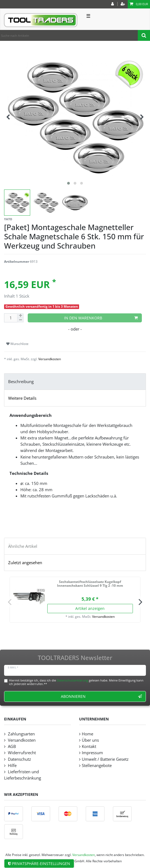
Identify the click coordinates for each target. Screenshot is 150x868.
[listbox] (29, 596)
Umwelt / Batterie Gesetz (105, 759)
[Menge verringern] (20, 320)
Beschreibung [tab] (21, 382)
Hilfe (12, 765)
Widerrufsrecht (21, 753)
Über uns (90, 740)
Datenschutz (19, 759)
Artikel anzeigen (90, 608)
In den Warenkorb (101, 318)
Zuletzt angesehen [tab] (25, 563)
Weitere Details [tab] (22, 398)
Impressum (92, 753)
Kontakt (89, 746)
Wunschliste (17, 344)
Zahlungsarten (21, 734)
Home (87, 734)
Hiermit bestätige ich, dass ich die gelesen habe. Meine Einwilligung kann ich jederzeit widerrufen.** (76, 682)
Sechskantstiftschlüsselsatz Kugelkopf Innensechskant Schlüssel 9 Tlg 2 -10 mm (90, 584)
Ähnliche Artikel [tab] (23, 546)
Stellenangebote (97, 765)
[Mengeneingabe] (11, 318)
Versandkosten (50, 359)
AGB (11, 746)
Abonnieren (101, 696)
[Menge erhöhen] (20, 316)
